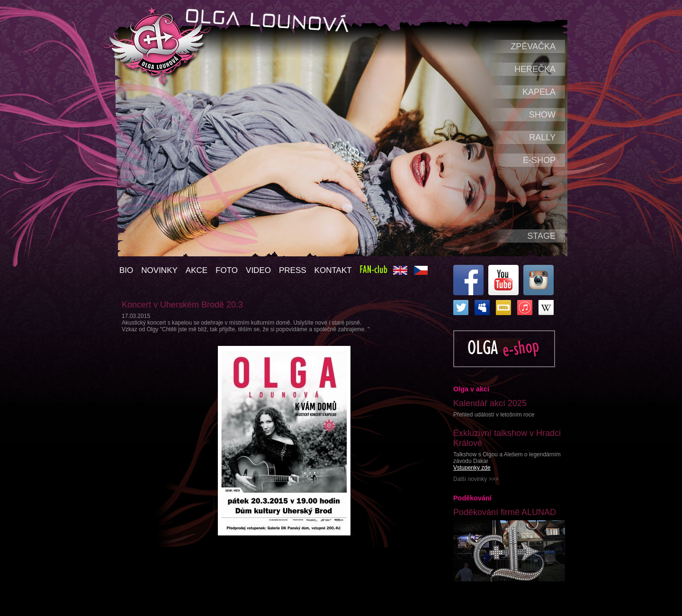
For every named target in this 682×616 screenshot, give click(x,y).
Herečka (535, 69)
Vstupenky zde (472, 468)
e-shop (539, 160)
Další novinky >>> (476, 479)
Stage (541, 236)
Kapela (539, 92)
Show (542, 115)
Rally (542, 137)
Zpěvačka (533, 46)
